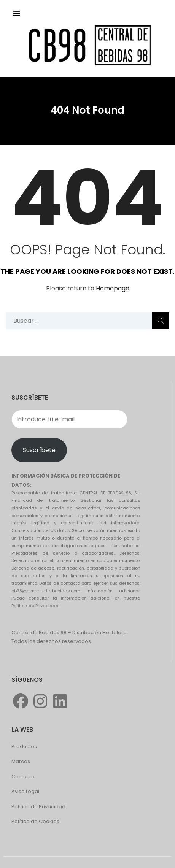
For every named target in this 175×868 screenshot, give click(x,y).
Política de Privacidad (38, 807)
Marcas (21, 761)
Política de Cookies (35, 821)
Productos (24, 747)
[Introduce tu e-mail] (69, 419)
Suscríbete (39, 450)
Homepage (113, 289)
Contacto (23, 777)
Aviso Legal (25, 791)
